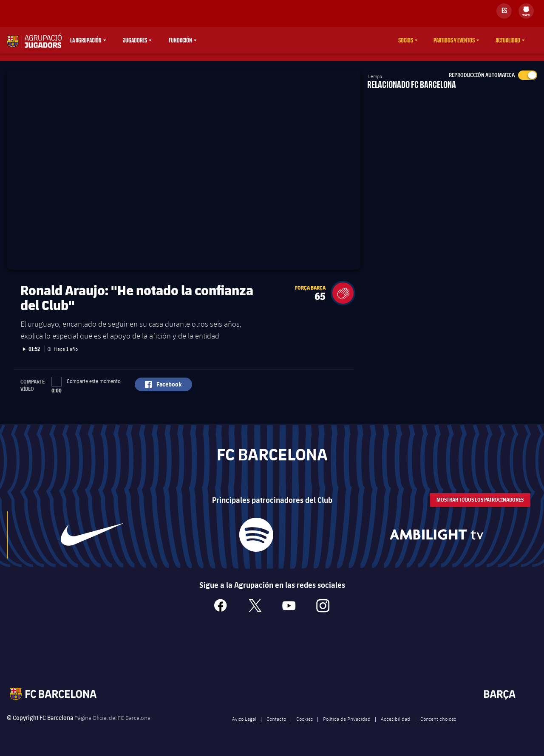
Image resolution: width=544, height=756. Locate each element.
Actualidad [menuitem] (508, 40)
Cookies (305, 725)
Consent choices (438, 725)
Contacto (276, 725)
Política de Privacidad (347, 725)
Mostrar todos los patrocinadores (480, 506)
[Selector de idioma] (504, 11)
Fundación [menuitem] (180, 40)
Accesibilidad (395, 725)
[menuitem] (526, 9)
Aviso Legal (244, 725)
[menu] (526, 11)
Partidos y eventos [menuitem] (454, 40)
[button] (343, 299)
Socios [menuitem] (406, 40)
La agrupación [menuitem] (86, 40)
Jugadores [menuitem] (135, 40)
